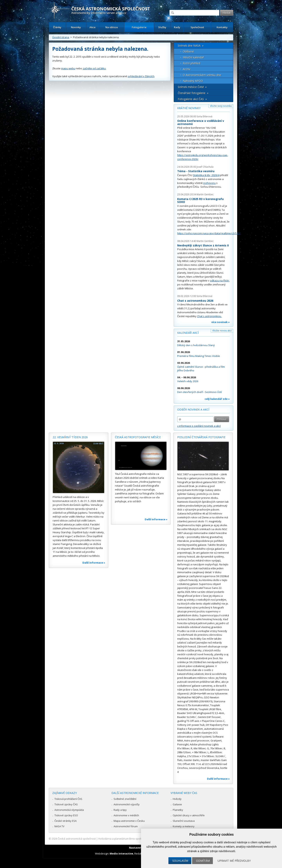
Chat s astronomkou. (209, 316)
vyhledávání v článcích (141, 76)
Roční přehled (191, 63)
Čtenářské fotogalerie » (193, 93)
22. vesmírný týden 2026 (70, 437)
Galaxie (177, 804)
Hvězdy (177, 799)
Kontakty (222, 27)
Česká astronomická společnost (77, 839)
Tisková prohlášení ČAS (68, 799)
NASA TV (59, 826)
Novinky (76, 27)
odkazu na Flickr (220, 281)
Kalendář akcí (188, 333)
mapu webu (68, 68)
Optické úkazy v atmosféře (189, 815)
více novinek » (221, 322)
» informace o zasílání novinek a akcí (199, 426)
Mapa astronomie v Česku (129, 821)
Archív (187, 69)
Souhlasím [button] (180, 861)
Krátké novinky (189, 108)
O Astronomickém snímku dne (202, 75)
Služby (162, 27)
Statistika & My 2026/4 (206, 175)
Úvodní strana (61, 37)
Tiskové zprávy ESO (66, 815)
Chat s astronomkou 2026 (195, 301)
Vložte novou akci (222, 331)
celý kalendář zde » (217, 399)
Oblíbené (188, 51)
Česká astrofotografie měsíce (138, 437)
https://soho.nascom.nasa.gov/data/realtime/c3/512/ (209, 233)
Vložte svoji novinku (221, 106)
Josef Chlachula (205, 167)
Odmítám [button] (203, 861)
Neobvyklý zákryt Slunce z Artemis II (203, 245)
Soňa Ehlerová (204, 116)
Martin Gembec (205, 194)
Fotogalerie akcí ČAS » (192, 99)
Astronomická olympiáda (69, 810)
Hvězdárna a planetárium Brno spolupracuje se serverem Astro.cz (138, 839)
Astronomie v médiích (126, 815)
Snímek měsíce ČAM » (192, 87)
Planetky (178, 810)
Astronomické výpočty (127, 804)
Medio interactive (121, 854)
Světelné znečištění (125, 799)
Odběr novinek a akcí (193, 410)
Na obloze (112, 27)
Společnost (197, 27)
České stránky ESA (66, 821)
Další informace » (94, 563)
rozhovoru (209, 183)
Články (57, 27)
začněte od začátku (94, 68)
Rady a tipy (120, 810)
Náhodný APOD (193, 81)
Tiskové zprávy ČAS (66, 804)
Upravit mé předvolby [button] (234, 861)
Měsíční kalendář (193, 57)
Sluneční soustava (184, 821)
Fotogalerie (139, 27)
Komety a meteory (184, 826)
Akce (93, 27)
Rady (177, 27)
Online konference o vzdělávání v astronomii (201, 122)
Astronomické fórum (126, 826)
